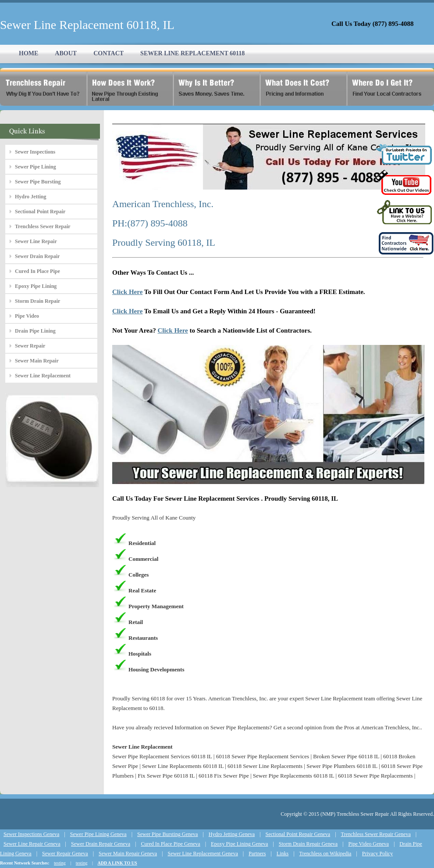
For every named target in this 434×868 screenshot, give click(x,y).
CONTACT (108, 53)
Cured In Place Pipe (37, 271)
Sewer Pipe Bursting (38, 182)
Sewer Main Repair (37, 361)
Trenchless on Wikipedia (325, 854)
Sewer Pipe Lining (36, 167)
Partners (257, 854)
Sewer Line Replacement (43, 376)
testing (60, 863)
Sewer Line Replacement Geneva (203, 854)
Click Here (127, 292)
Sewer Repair (30, 346)
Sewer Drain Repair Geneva (101, 844)
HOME (28, 53)
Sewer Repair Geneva (65, 854)
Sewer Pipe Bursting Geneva (167, 834)
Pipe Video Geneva (369, 844)
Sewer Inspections (35, 152)
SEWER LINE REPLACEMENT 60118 (192, 53)
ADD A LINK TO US (117, 863)
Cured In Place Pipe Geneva (170, 844)
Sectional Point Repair (40, 212)
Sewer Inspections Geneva (31, 834)
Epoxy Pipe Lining (36, 286)
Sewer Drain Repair (37, 256)
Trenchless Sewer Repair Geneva (376, 834)
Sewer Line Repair (36, 241)
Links (283, 854)
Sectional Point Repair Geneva (298, 834)
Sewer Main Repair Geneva (128, 854)
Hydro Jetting (30, 197)
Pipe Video (27, 316)
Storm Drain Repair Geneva (308, 844)
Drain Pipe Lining (35, 331)
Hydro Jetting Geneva (232, 834)
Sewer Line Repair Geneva (32, 844)
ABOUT (66, 53)
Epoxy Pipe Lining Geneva (239, 844)
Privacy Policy (377, 854)
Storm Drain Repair (37, 301)
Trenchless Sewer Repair (43, 226)
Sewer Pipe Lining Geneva (98, 834)
